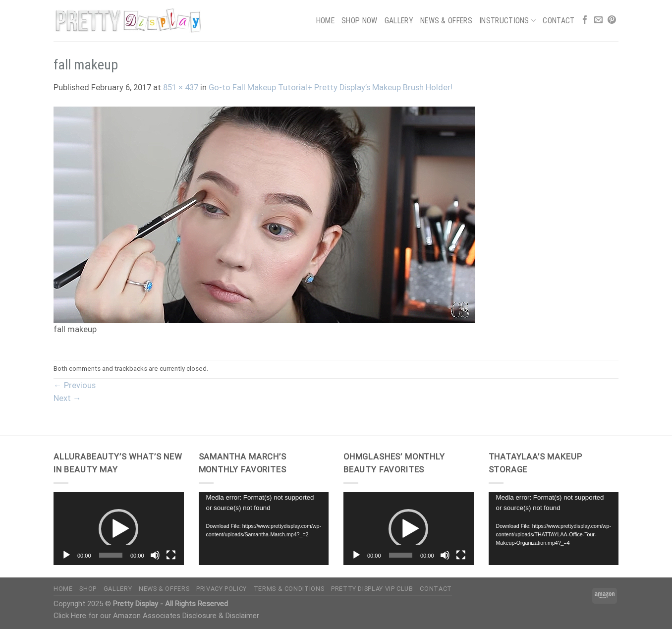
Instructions (507, 21)
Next (67, 398)
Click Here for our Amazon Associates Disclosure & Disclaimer (156, 616)
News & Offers (446, 21)
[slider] (111, 555)
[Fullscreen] (171, 555)
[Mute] (155, 555)
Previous (75, 385)
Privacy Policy (222, 589)
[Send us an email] (598, 21)
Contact (559, 21)
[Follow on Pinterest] (612, 21)
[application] (119, 529)
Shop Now (360, 21)
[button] (118, 529)
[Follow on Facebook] (585, 21)
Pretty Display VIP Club (372, 589)
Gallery (399, 21)
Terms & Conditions (289, 589)
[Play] (66, 555)
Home (325, 21)
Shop (88, 589)
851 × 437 (181, 87)
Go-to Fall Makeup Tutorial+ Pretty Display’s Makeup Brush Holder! (331, 87)
